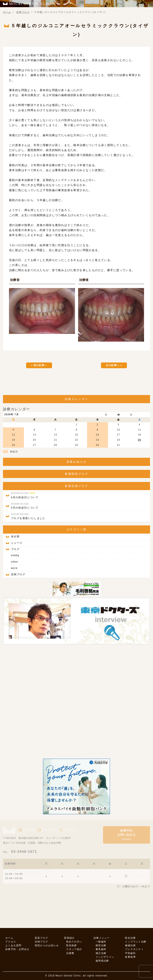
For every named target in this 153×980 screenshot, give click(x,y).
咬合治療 (130, 938)
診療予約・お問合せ (17, 949)
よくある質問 (13, 945)
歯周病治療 (102, 961)
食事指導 (130, 957)
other (15, 562)
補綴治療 (130, 945)
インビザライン (105, 957)
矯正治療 (101, 953)
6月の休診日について (25, 495)
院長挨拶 (72, 945)
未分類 (15, 536)
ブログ (15, 549)
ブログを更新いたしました (28, 516)
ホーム (9, 938)
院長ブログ (42, 938)
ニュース (17, 543)
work (14, 568)
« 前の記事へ (39, 365)
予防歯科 (130, 953)
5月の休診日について (25, 506)
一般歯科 (101, 942)
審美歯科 (101, 949)
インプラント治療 (136, 942)
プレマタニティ (134, 949)
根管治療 (101, 945)
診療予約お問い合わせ (127, 835)
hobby (15, 555)
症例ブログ (18, 574)
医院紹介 (70, 938)
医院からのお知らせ (47, 945)
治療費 (70, 953)
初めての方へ (74, 942)
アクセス (11, 942)
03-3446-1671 (20, 852)
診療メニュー (102, 938)
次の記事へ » (114, 365)
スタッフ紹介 (74, 949)
